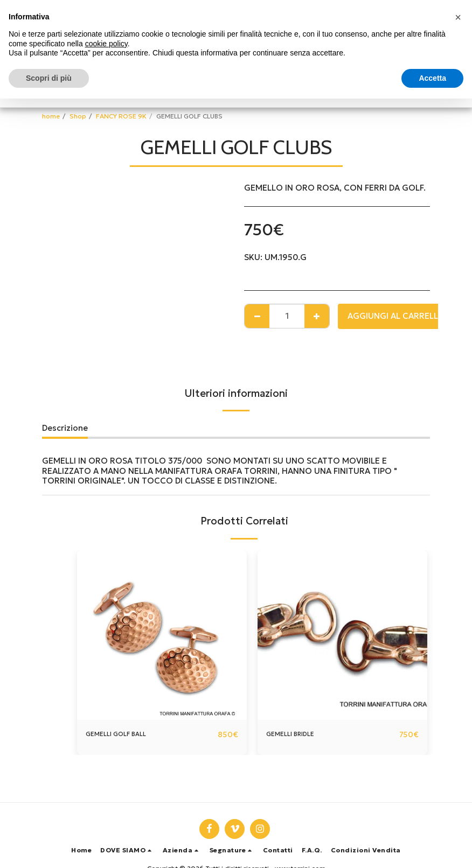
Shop (78, 116)
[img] (162, 635)
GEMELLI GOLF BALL (125, 734)
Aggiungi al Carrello (396, 316)
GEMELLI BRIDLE (298, 734)
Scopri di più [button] (49, 78)
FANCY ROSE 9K (121, 116)
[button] (127, 850)
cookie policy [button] (106, 44)
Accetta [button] (432, 78)
